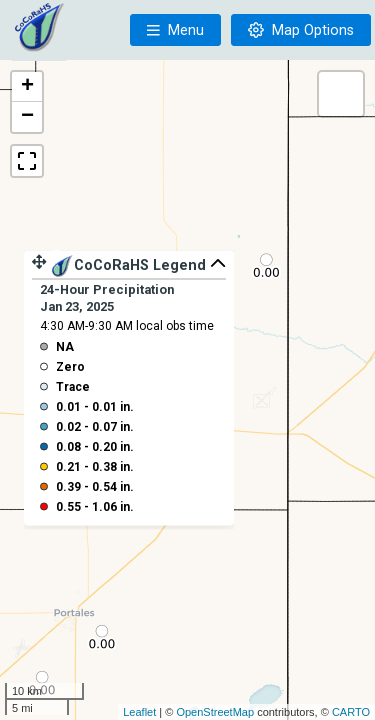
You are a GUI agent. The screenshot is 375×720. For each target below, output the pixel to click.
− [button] (27, 117)
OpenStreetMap (215, 712)
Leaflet (139, 712)
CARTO (351, 712)
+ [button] (27, 87)
